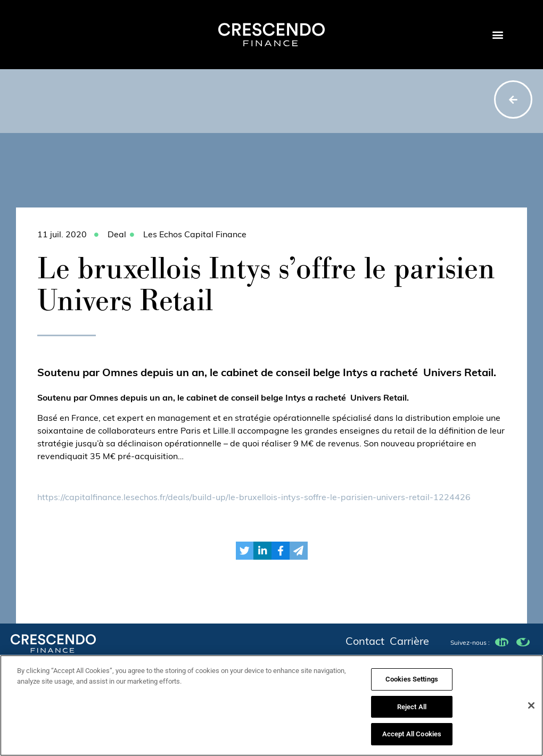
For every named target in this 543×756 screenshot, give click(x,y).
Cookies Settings (412, 683)
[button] (497, 35)
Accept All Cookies (412, 739)
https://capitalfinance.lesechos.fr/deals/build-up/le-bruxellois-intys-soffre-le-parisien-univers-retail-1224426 (254, 498)
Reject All (412, 711)
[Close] (531, 710)
